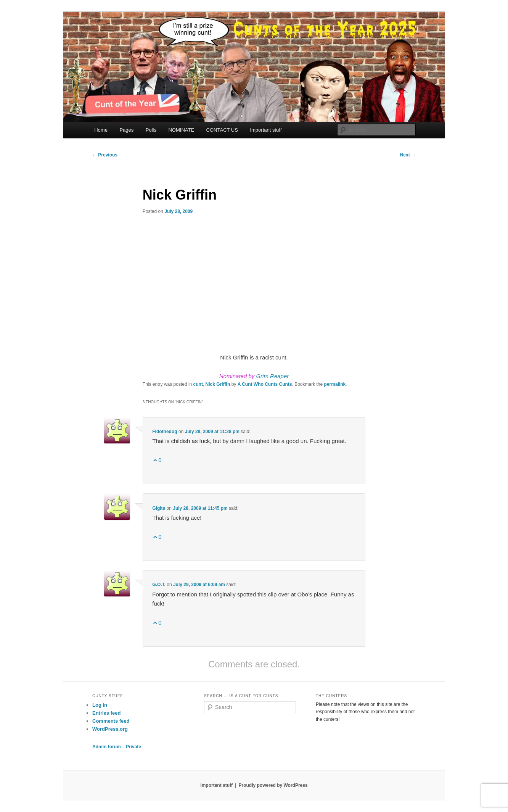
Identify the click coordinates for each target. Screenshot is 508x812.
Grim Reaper (272, 376)
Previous (105, 155)
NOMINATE (181, 130)
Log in (100, 705)
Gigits (159, 508)
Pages (126, 130)
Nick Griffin (218, 384)
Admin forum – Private (117, 747)
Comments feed (111, 721)
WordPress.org (110, 729)
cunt (198, 384)
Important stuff (266, 130)
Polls (151, 130)
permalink (335, 384)
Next (408, 155)
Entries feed (106, 713)
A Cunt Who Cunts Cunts (265, 384)
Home (101, 130)
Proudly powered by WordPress (273, 785)
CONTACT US (222, 130)
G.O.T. (159, 585)
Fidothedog (165, 432)
